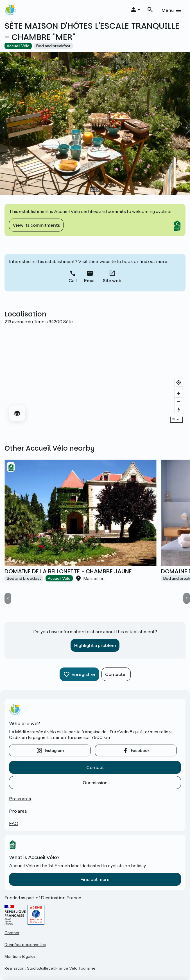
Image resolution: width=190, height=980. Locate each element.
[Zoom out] (179, 402)
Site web (112, 280)
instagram (54, 750)
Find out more (95, 879)
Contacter (116, 674)
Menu (168, 10)
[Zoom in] (179, 393)
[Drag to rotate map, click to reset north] (179, 410)
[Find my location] (179, 382)
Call (73, 280)
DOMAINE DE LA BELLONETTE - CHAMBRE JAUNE (68, 571)
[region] (95, 375)
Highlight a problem (95, 645)
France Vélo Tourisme (75, 968)
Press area (20, 799)
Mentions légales (20, 956)
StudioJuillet (38, 968)
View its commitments (36, 225)
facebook (140, 750)
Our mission (95, 783)
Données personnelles (25, 945)
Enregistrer (83, 674)
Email (90, 280)
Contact (95, 767)
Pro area (18, 811)
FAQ (14, 823)
